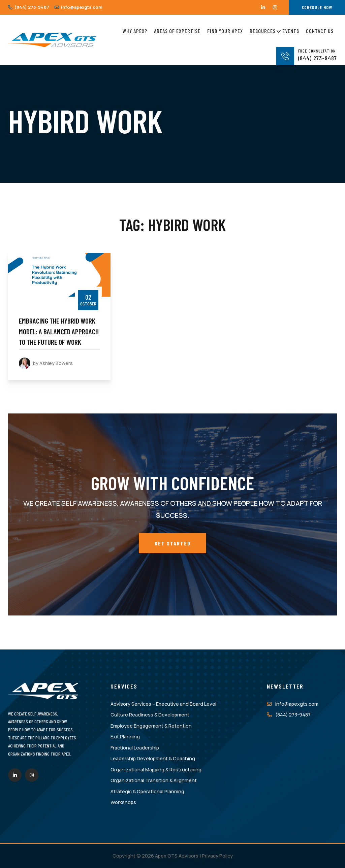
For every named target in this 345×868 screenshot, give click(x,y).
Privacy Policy (217, 856)
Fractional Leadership (135, 748)
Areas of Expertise (177, 31)
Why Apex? (135, 31)
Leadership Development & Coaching (153, 758)
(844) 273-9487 (29, 7)
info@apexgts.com (79, 7)
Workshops (123, 802)
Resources (263, 30)
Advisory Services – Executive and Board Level (163, 704)
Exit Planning (125, 737)
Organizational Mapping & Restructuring (156, 770)
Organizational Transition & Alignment (154, 780)
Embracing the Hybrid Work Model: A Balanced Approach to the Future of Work (59, 331)
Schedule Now (317, 7)
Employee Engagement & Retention (151, 726)
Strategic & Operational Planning (147, 791)
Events (291, 31)
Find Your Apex (225, 31)
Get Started (173, 543)
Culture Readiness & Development (150, 715)
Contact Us (320, 31)
